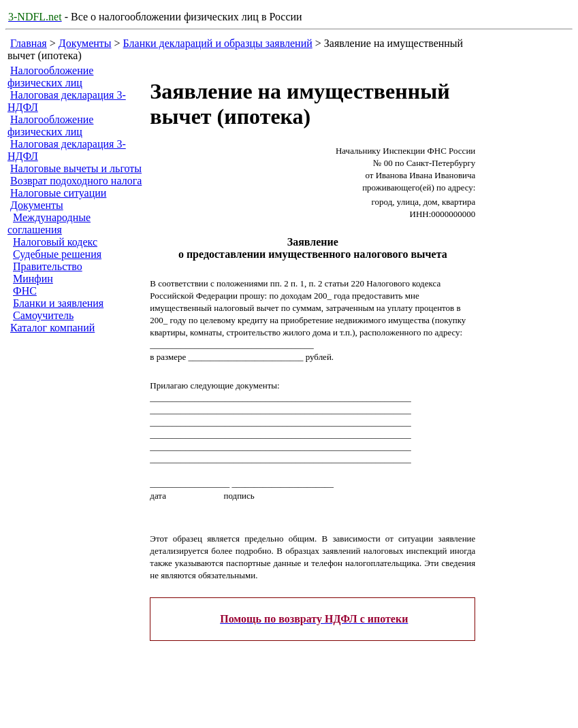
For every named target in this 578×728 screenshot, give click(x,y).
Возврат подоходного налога (76, 181)
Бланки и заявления (58, 303)
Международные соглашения (49, 224)
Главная (29, 43)
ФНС (25, 291)
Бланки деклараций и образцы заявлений (218, 43)
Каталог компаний (52, 328)
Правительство (48, 266)
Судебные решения (57, 254)
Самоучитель (43, 315)
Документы (85, 43)
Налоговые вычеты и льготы (76, 168)
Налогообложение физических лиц (50, 77)
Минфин (33, 279)
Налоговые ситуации (58, 193)
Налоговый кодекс (55, 242)
